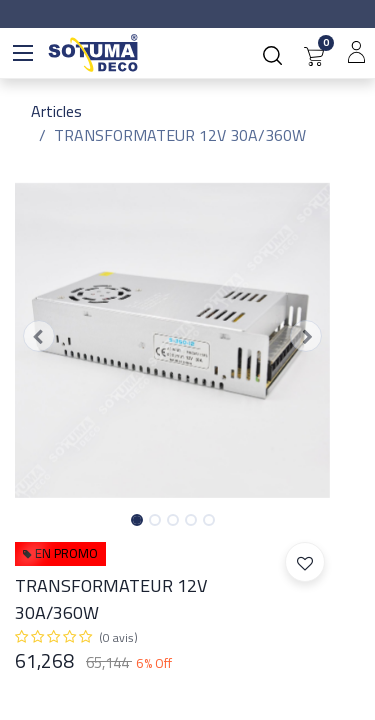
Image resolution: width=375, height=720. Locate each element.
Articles (56, 111)
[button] (38, 336)
